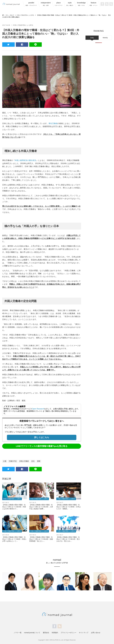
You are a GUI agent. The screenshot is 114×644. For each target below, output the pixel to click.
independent (46, 4)
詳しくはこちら (42, 437)
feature (94, 4)
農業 (39, 461)
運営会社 (46, 632)
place (59, 4)
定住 (33, 461)
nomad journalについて (32, 632)
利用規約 (55, 632)
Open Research (38, 409)
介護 (5, 461)
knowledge (81, 4)
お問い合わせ (96, 632)
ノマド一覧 (18, 632)
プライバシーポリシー (68, 632)
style (70, 4)
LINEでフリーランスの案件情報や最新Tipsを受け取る (42, 446)
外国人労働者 (24, 461)
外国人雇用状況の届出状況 (25, 160)
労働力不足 (13, 461)
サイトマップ (84, 632)
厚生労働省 (53, 123)
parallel (31, 4)
